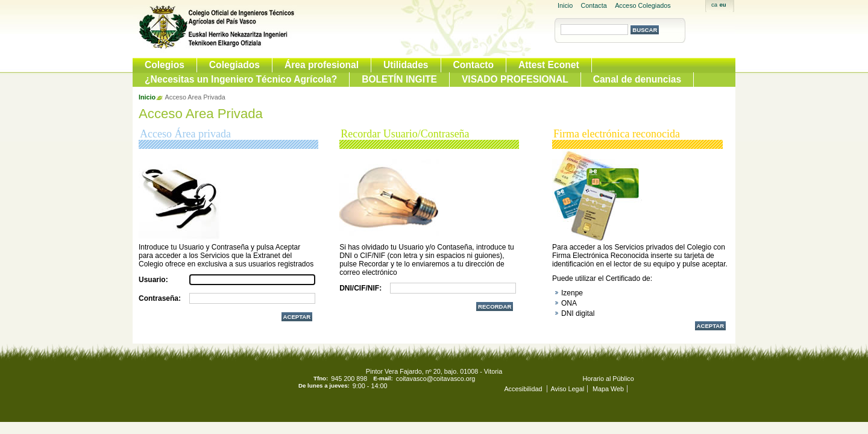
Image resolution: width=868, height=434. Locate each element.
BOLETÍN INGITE (399, 79)
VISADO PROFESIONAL (515, 79)
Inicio (565, 5)
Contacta (594, 5)
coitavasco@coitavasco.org (436, 379)
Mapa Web (608, 389)
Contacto (474, 65)
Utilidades (406, 65)
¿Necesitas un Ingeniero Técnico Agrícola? (241, 79)
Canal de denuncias (637, 79)
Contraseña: (160, 298)
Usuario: (153, 280)
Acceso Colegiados (643, 5)
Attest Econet (549, 65)
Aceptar (711, 326)
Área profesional (322, 65)
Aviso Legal (567, 389)
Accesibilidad (524, 389)
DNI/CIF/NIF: (360, 288)
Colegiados (234, 65)
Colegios (165, 65)
